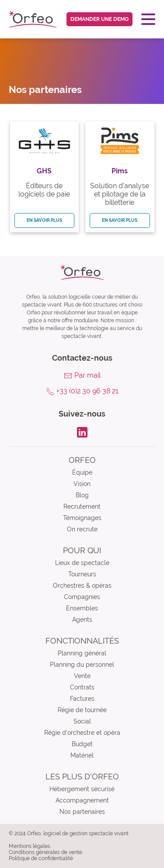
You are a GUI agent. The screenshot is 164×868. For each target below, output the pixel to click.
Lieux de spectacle (82, 563)
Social (82, 721)
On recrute (82, 529)
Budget (82, 744)
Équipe (82, 472)
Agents (82, 620)
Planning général (82, 653)
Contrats (82, 687)
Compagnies (82, 597)
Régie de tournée (82, 710)
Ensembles (82, 608)
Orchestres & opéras (82, 586)
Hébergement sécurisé (82, 789)
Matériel (82, 755)
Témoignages (82, 518)
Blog (82, 495)
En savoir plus (44, 220)
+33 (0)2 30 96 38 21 (87, 391)
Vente (82, 676)
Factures (82, 699)
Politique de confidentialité (41, 858)
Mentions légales (30, 846)
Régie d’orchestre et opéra (82, 733)
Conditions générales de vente (45, 852)
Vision (82, 484)
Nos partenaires (82, 812)
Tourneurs (82, 574)
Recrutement (82, 506)
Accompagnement (82, 800)
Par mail (87, 375)
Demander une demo (99, 19)
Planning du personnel (82, 665)
